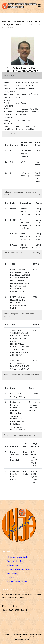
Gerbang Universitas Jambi (18, 557)
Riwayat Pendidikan (12, 134)
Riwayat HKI (19, 435)
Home (6, 21)
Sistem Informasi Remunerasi (18, 569)
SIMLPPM (11, 578)
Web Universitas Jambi (16, 561)
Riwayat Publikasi (21, 374)
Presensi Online (13, 565)
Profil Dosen (20, 21)
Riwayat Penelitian (22, 253)
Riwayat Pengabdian (19, 315)
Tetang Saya (9, 76)
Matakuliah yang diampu (20, 193)
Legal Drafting (13, 574)
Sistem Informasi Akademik (18, 582)
